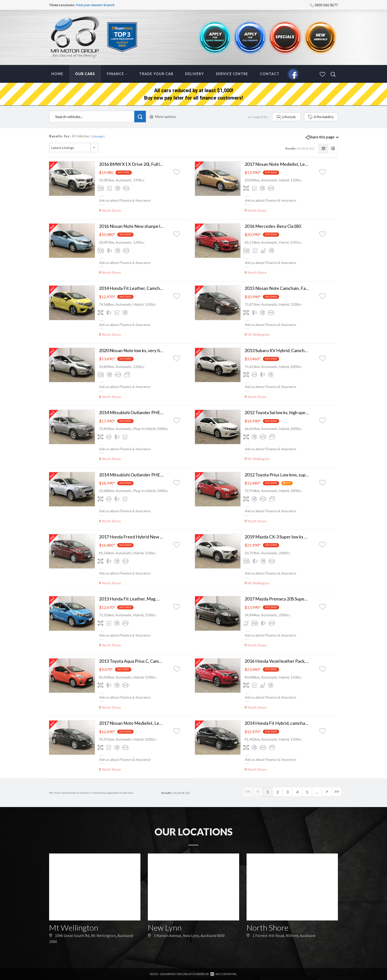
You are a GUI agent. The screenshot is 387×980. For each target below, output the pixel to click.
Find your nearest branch (95, 5)
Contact (270, 74)
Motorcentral (224, 974)
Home (57, 74)
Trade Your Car (156, 74)
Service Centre (232, 74)
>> (337, 792)
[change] (98, 136)
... (317, 792)
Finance (117, 74)
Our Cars (85, 74)
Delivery (194, 74)
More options (163, 117)
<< (248, 792)
